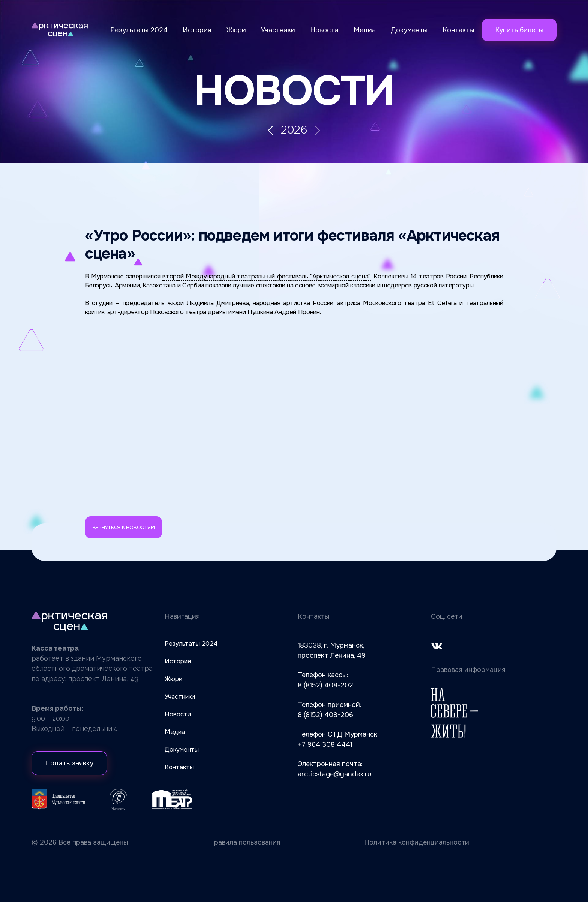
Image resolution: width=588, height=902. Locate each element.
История (197, 30)
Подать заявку (69, 763)
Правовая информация (468, 670)
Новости (324, 30)
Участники (278, 30)
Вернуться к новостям (124, 527)
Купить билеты (519, 30)
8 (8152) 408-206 (325, 715)
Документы (409, 30)
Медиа (365, 30)
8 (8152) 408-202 (325, 685)
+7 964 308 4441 (325, 744)
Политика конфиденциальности (417, 842)
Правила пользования (245, 842)
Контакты (458, 30)
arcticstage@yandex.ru (334, 774)
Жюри (236, 30)
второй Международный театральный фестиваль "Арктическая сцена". (267, 276)
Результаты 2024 (139, 30)
